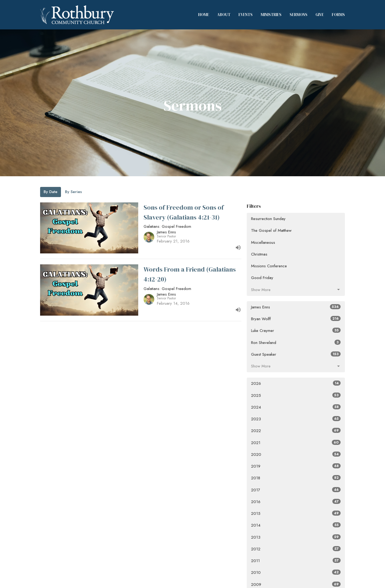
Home (204, 15)
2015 (296, 513)
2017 (296, 490)
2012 (296, 549)
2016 (296, 502)
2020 (296, 454)
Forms (338, 15)
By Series (73, 192)
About (224, 15)
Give (320, 15)
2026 (296, 383)
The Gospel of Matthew (271, 230)
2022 (296, 431)
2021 (296, 443)
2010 (296, 573)
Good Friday (262, 278)
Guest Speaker (296, 354)
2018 (296, 478)
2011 (296, 561)
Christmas (259, 254)
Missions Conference (269, 266)
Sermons (299, 15)
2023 (296, 419)
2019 (296, 466)
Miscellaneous (263, 242)
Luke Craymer (296, 331)
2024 (296, 407)
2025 (296, 395)
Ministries (271, 15)
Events (246, 15)
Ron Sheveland (296, 343)
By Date (51, 192)
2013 (296, 537)
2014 (296, 525)
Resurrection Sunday (268, 219)
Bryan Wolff (296, 319)
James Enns (296, 307)
